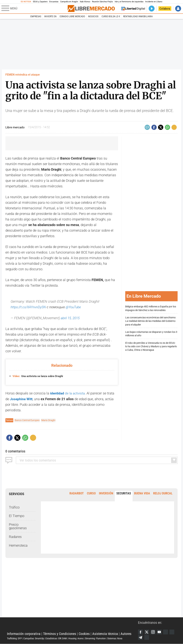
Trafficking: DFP (14, 638)
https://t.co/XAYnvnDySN (29, 307)
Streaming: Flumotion (95, 638)
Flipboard (141, 637)
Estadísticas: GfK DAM (56, 638)
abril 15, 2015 (71, 318)
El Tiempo (17, 515)
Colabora (165, 9)
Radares (15, 536)
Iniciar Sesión (178, 9)
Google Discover (167, 632)
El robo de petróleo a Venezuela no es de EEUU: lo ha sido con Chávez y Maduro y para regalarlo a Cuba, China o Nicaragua (151, 346)
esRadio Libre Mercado (72, 16)
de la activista (76, 393)
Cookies (84, 634)
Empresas (36, 16)
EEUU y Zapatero (40, 2)
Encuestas (54, 2)
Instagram (154, 632)
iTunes (154, 637)
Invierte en (50, 16)
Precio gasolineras (18, 526)
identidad (58, 393)
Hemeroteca (18, 545)
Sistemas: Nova (115, 638)
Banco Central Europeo (27, 420)
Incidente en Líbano (154, 2)
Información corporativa (24, 634)
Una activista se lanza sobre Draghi (39, 376)
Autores (126, 634)
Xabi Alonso (85, 2)
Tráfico (14, 507)
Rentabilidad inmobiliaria (138, 16)
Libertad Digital (72, 625)
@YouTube (77, 307)
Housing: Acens (76, 638)
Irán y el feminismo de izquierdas (129, 2)
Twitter (147, 632)
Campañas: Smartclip (34, 638)
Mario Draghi (48, 420)
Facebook (141, 632)
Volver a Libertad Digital (133, 9)
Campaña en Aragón (69, 2)
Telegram (147, 637)
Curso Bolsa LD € (111, 16)
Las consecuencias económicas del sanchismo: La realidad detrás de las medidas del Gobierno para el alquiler (151, 321)
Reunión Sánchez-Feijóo (102, 2)
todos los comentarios (38, 460)
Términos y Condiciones (60, 634)
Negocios (93, 16)
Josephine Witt (22, 399)
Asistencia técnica (105, 634)
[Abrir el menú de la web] (34, 9)
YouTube (160, 632)
